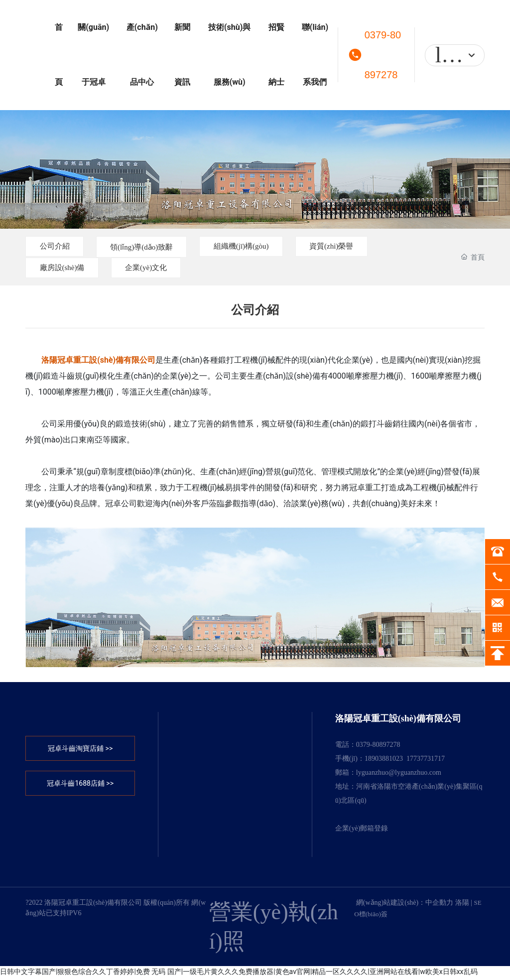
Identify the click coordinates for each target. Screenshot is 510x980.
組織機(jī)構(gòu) (268, 246)
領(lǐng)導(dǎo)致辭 (157, 247)
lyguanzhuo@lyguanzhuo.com (399, 774)
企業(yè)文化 (162, 269)
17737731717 (426, 761)
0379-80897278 (383, 55)
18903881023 (384, 761)
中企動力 (439, 905)
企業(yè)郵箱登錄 (362, 830)
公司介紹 (59, 246)
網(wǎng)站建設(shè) (387, 905)
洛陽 (462, 905)
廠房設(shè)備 (67, 269)
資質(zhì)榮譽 (370, 246)
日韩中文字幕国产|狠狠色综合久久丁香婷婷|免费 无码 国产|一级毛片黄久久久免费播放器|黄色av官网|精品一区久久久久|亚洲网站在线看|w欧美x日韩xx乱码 (239, 974)
